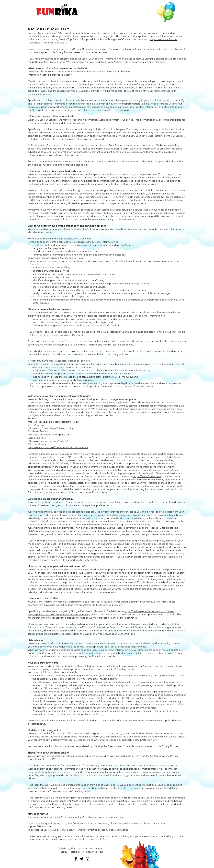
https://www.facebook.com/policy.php (49, 435)
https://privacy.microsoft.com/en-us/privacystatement (58, 447)
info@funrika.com (93, 852)
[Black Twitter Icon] (82, 859)
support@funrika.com (159, 216)
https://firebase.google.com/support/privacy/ (53, 422)
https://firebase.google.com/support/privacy (150, 611)
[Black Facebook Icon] (76, 859)
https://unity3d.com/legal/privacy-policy (51, 428)
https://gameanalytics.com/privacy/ (48, 441)
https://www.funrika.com (164, 39)
